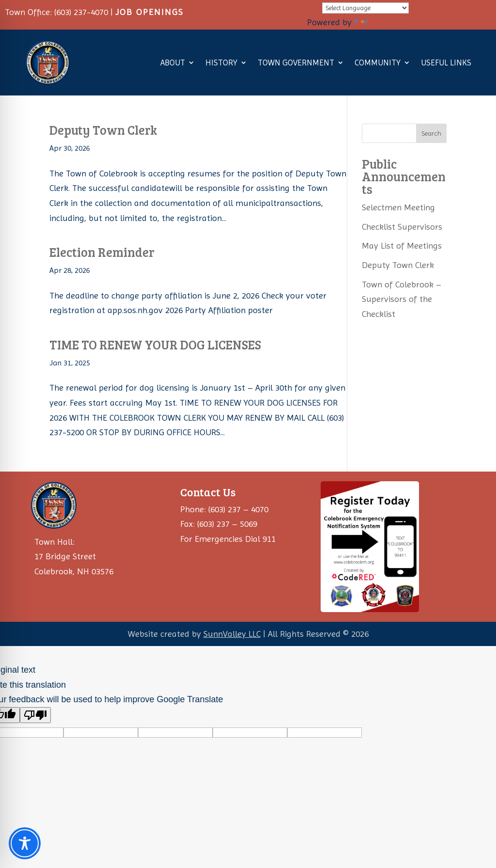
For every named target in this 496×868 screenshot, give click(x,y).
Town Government (296, 63)
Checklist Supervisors (402, 227)
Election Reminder (102, 252)
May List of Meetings (402, 245)
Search (431, 133)
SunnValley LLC (232, 634)
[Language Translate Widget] (365, 8)
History (221, 63)
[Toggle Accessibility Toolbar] (25, 843)
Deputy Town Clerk (103, 130)
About (173, 63)
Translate (381, 22)
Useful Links (446, 63)
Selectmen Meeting (398, 207)
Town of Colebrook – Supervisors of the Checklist (402, 299)
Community (378, 63)
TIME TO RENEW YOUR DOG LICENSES (155, 344)
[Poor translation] (35, 715)
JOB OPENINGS (149, 12)
